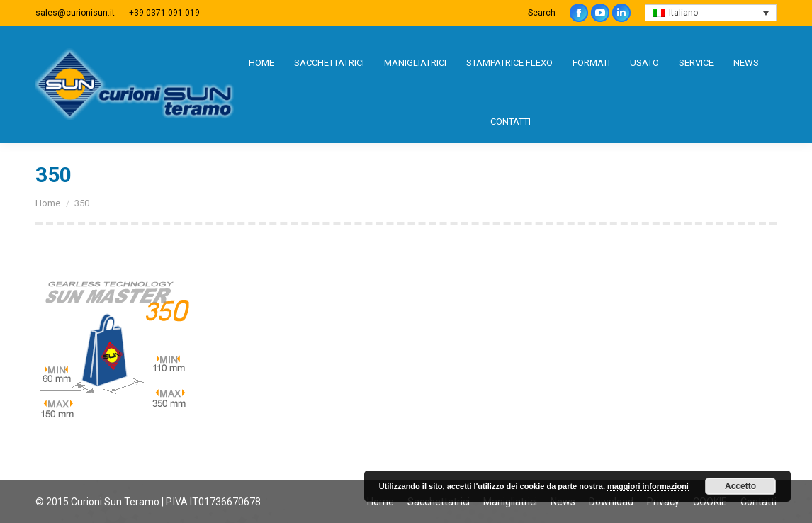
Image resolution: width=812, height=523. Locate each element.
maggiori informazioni (648, 486)
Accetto (740, 486)
